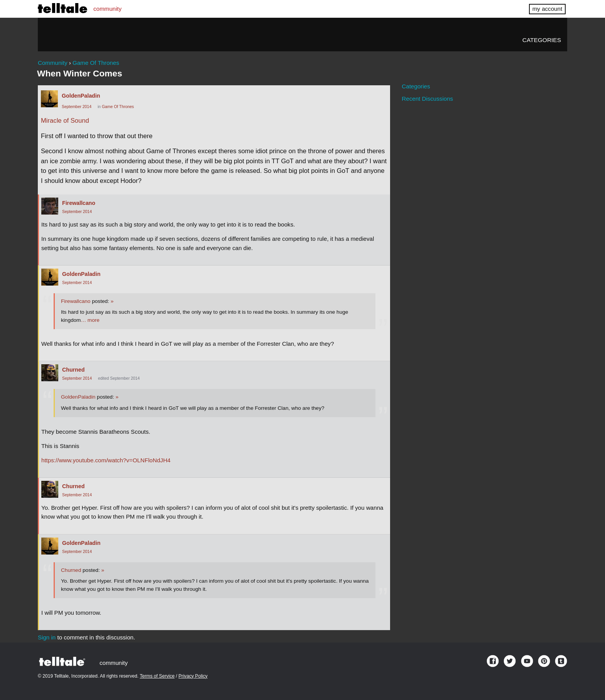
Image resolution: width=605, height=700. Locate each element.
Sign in (47, 637)
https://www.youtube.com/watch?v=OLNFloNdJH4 (106, 460)
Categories (542, 40)
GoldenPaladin (81, 96)
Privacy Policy (193, 676)
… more (90, 320)
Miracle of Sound (65, 121)
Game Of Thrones (118, 107)
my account (547, 9)
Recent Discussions (427, 99)
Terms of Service (157, 676)
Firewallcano (79, 203)
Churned (73, 370)
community (107, 9)
